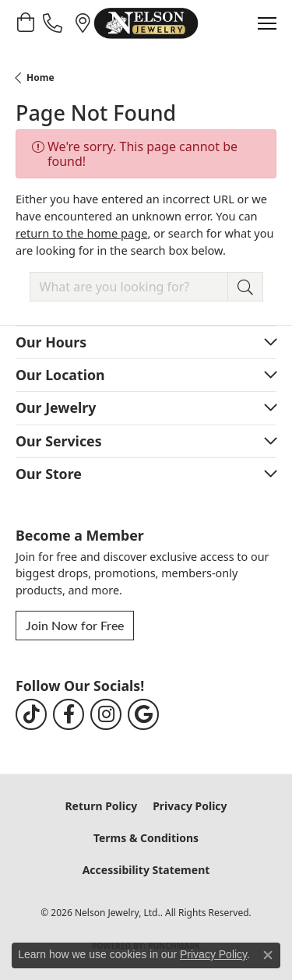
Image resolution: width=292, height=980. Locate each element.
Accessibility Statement (146, 870)
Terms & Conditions (146, 838)
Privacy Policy (190, 806)
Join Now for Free (75, 625)
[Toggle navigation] (267, 23)
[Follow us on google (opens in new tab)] (143, 714)
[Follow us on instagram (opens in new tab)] (106, 714)
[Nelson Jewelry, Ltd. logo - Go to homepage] (146, 23)
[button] (25, 23)
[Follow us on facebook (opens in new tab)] (69, 714)
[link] (54, 23)
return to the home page (81, 233)
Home (40, 78)
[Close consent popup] (268, 955)
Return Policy (101, 806)
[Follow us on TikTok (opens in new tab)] (31, 714)
